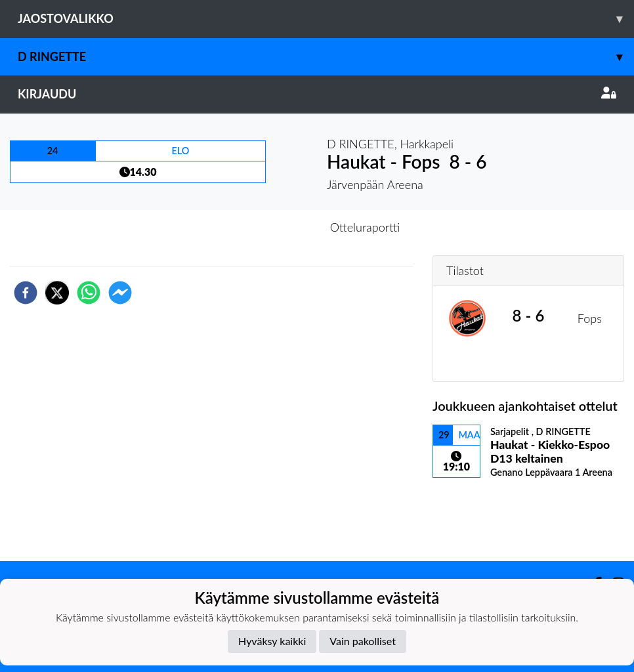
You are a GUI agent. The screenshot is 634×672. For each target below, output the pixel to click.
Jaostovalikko (326, 19)
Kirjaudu (317, 94)
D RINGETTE (326, 57)
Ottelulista (475, 517)
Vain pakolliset (363, 641)
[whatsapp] (89, 293)
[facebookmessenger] (120, 293)
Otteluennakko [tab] (272, 227)
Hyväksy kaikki (272, 641)
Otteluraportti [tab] (365, 227)
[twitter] (57, 293)
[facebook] (26, 293)
